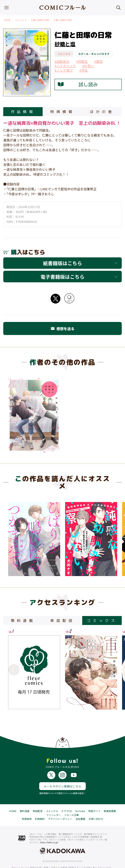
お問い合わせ (96, 807)
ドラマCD (66, 799)
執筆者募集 (110, 799)
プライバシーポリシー (60, 807)
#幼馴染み (62, 61)
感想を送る (62, 328)
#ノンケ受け (64, 70)
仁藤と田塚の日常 (40, 20)
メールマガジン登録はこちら (62, 774)
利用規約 (40, 807)
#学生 (83, 70)
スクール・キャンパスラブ (94, 54)
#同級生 (82, 61)
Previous (14, 538)
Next (111, 538)
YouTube (80, 799)
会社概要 (80, 807)
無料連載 (25, 799)
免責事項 (27, 807)
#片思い (88, 66)
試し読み (78, 84)
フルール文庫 (71, 803)
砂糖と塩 (65, 44)
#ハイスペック (65, 66)
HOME (7, 20)
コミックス (21, 20)
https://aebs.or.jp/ (49, 830)
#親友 (98, 61)
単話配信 (38, 799)
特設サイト (94, 799)
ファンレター (54, 803)
